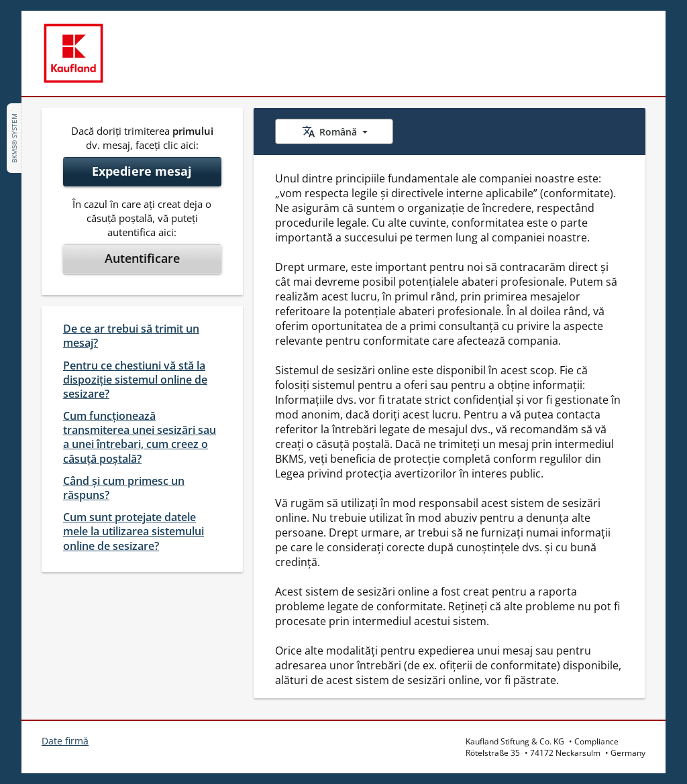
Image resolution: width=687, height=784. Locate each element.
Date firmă (65, 741)
